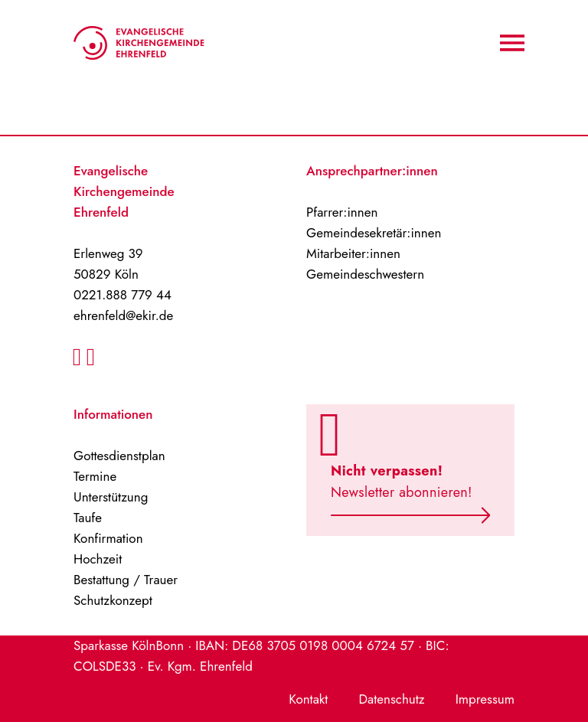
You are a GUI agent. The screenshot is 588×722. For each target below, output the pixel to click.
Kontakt (308, 699)
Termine (95, 476)
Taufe (88, 518)
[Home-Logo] (139, 43)
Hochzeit (98, 559)
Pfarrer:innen (342, 212)
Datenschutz (391, 699)
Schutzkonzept (113, 600)
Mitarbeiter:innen (353, 253)
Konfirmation (108, 538)
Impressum (485, 699)
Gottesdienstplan (119, 456)
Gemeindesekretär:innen (374, 233)
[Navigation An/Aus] (512, 43)
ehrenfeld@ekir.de (123, 315)
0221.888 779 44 (122, 295)
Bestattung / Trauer (126, 580)
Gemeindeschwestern (365, 274)
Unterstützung (111, 497)
